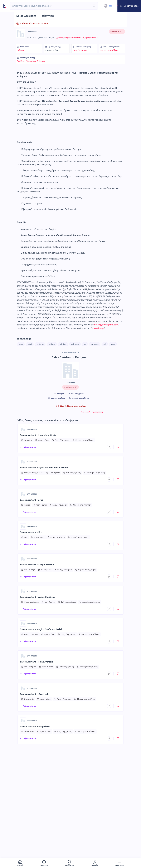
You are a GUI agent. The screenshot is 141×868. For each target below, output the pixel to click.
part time (40, 344)
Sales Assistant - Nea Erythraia (37, 662)
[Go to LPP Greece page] (20, 34)
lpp (85, 344)
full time (52, 344)
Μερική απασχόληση (110, 50)
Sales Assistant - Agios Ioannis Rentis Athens (44, 468)
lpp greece (95, 344)
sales (21, 344)
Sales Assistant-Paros (31, 500)
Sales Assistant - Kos (31, 532)
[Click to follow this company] (117, 31)
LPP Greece (32, 31)
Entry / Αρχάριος (80, 50)
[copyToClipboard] (109, 447)
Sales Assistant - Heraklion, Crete (38, 435)
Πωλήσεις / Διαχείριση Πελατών (31, 61)
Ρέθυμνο (21, 50)
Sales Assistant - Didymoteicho (37, 565)
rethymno (75, 344)
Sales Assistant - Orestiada (35, 694)
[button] (129, 6)
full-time (63, 344)
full (105, 344)
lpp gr (113, 344)
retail (30, 344)
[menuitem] (20, 863)
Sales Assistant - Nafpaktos (35, 726)
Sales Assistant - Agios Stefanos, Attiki (41, 629)
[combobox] (51, 6)
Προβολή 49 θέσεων (91, 38)
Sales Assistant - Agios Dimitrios (37, 597)
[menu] (70, 863)
